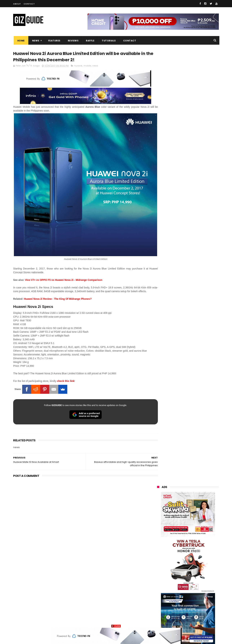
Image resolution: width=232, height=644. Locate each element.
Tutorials (108, 41)
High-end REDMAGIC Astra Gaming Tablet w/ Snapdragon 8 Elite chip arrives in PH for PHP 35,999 (197, 365)
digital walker (162, 594)
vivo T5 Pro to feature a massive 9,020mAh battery (197, 483)
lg (196, 561)
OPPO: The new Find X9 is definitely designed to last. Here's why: (184, 233)
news (95, 66)
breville (176, 621)
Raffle (90, 41)
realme (159, 554)
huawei (78, 66)
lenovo (159, 568)
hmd (177, 614)
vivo (199, 548)
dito (175, 574)
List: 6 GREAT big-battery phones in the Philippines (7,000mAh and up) (192, 401)
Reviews (73, 41)
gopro (195, 614)
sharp (197, 581)
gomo (201, 608)
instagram (161, 608)
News (35, 41)
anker (182, 608)
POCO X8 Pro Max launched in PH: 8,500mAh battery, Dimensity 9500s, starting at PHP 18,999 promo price (197, 468)
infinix (178, 561)
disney (159, 614)
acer (157, 574)
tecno (198, 568)
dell (192, 601)
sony (179, 568)
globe (158, 561)
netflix (158, 588)
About (17, 4)
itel (194, 588)
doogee (186, 594)
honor (180, 554)
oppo (158, 548)
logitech (160, 601)
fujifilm (177, 581)
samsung (183, 541)
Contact (29, 4)
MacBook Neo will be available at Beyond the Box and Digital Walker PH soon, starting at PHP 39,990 (197, 384)
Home (20, 41)
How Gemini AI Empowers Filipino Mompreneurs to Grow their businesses (197, 502)
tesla (158, 621)
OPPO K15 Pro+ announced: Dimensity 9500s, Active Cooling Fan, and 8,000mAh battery (197, 434)
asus (199, 554)
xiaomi (179, 548)
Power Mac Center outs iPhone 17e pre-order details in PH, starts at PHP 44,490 (196, 417)
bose (194, 621)
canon (177, 588)
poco (158, 581)
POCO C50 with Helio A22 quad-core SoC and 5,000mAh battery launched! (197, 347)
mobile (87, 66)
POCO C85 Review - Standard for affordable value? (195, 448)
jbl (177, 601)
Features (54, 41)
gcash (194, 574)
